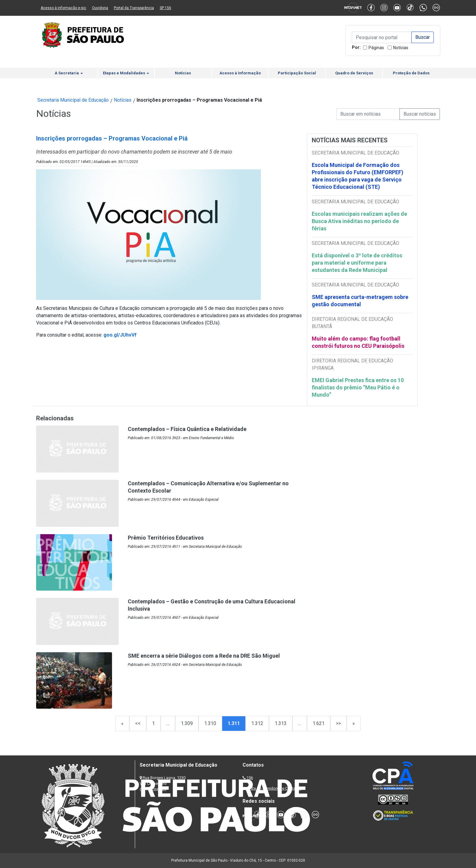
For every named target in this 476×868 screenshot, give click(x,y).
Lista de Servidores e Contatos (274, 788)
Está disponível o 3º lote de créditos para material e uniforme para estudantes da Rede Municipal (357, 263)
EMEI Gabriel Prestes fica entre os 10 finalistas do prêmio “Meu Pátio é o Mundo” (358, 387)
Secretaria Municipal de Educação (73, 100)
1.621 (319, 723)
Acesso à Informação (240, 73)
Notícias (401, 48)
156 (250, 778)
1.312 (257, 723)
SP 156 (165, 8)
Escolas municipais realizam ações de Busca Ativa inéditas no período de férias (359, 221)
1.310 (210, 723)
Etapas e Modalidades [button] (126, 73)
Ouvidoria (100, 8)
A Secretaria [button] (69, 73)
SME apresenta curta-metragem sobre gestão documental (360, 301)
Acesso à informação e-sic (63, 8)
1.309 (187, 723)
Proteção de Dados (411, 73)
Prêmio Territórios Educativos (166, 538)
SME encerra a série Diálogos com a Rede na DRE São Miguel (204, 656)
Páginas (376, 48)
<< (138, 723)
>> (338, 723)
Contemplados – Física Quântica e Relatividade (187, 429)
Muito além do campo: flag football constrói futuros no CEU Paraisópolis (358, 342)
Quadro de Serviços (354, 73)
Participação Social (297, 73)
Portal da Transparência (134, 8)
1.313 (281, 723)
